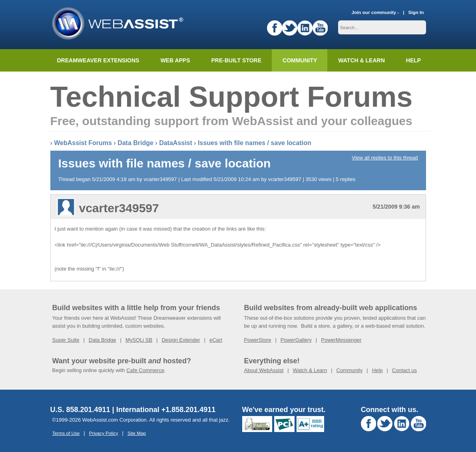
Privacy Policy (104, 433)
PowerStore (258, 340)
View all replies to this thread (385, 158)
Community (300, 60)
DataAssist (176, 143)
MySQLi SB (139, 340)
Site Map (137, 433)
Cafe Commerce (145, 370)
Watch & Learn (361, 60)
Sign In (416, 12)
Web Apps (175, 60)
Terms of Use (66, 433)
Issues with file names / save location (255, 143)
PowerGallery (296, 340)
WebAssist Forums (83, 143)
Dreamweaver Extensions (98, 60)
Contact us (404, 370)
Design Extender (181, 340)
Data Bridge (135, 143)
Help (377, 370)
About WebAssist (264, 370)
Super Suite (66, 340)
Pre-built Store (237, 60)
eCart (216, 340)
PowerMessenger (341, 340)
